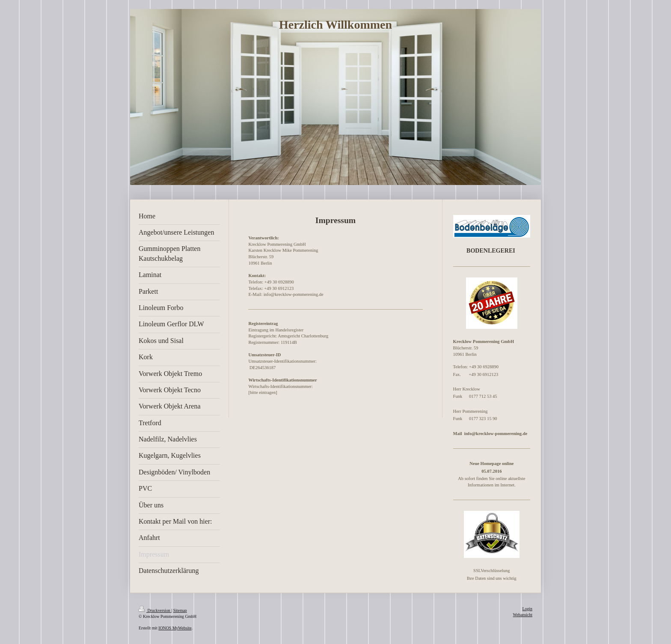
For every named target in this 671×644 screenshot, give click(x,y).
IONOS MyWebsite (175, 628)
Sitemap (180, 610)
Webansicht (523, 615)
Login (527, 609)
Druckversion (155, 610)
